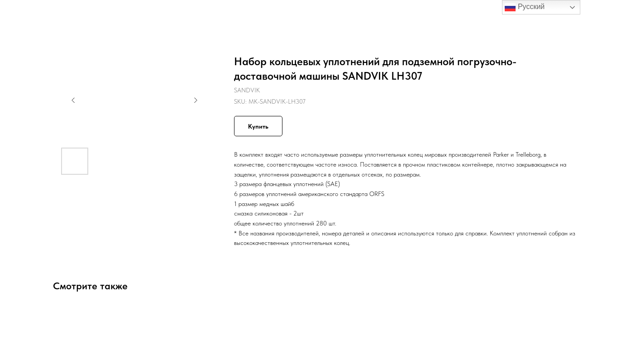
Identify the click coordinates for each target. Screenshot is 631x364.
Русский (525, 7)
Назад (26, 14)
